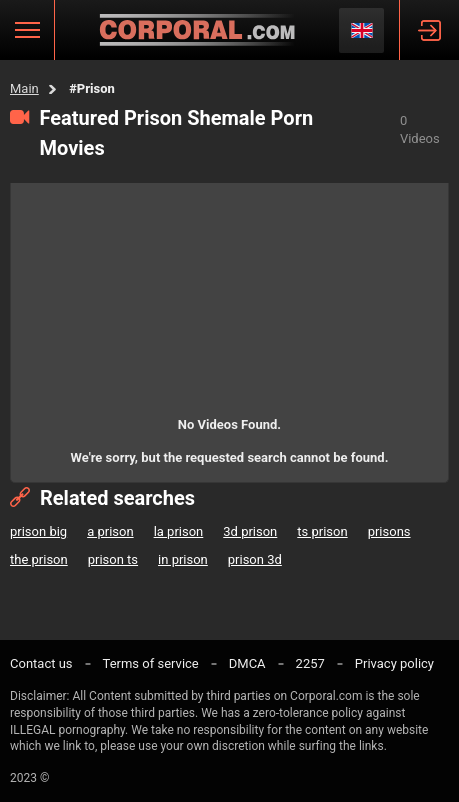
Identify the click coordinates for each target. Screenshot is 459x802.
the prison (39, 559)
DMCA (247, 663)
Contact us (41, 663)
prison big (38, 531)
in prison (183, 559)
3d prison (250, 531)
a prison (110, 531)
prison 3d (255, 559)
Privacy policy (394, 663)
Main (24, 88)
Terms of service (151, 663)
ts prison (322, 531)
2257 (310, 663)
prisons (389, 531)
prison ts (113, 559)
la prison (179, 531)
